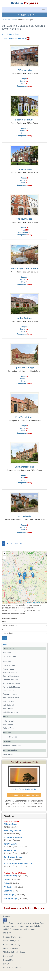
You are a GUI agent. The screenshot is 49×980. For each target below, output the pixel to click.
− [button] (5, 557)
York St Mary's (10, 844)
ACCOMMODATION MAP (15, 39)
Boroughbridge (11, 898)
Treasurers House (10, 694)
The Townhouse (24, 219)
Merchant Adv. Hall (10, 680)
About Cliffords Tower (11, 34)
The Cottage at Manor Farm (24, 268)
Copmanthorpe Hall (24, 467)
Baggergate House (24, 120)
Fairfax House (8, 669)
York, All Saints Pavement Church (19, 864)
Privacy (6, 964)
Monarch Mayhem (11, 948)
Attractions (7, 653)
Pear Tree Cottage (24, 417)
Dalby (6, 883)
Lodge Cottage (24, 318)
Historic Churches (10, 673)
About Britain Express (12, 968)
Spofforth (8, 891)
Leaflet (28, 603)
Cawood (7, 879)
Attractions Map (10, 656)
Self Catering (8, 754)
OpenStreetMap (36, 603)
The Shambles (9, 691)
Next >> (19, 543)
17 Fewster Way (24, 70)
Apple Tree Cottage (24, 368)
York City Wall (8, 701)
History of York (9, 721)
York (5, 645)
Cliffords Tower (9, 20)
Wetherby (8, 887)
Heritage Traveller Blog (13, 937)
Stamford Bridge (11, 876)
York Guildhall (8, 705)
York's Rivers (8, 725)
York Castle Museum (11, 698)
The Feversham (24, 169)
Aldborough (9, 895)
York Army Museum (13, 831)
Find (4, 621)
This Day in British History (14, 952)
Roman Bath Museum (11, 687)
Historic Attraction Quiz (13, 945)
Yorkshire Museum (10, 712)
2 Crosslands (24, 516)
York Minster (8, 709)
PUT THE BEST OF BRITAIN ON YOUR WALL (24, 795)
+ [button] (5, 554)
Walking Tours (8, 728)
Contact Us (8, 960)
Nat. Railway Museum (12, 683)
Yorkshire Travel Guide (12, 746)
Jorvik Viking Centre (11, 676)
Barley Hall (7, 662)
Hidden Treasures (10, 737)
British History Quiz (11, 941)
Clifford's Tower (9, 665)
